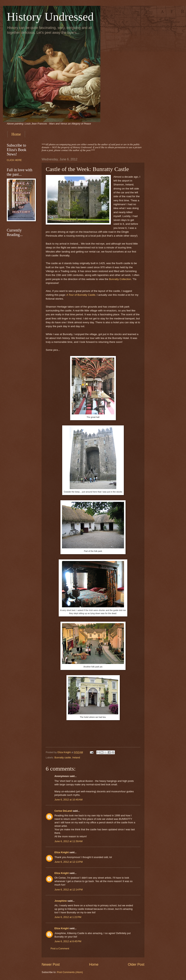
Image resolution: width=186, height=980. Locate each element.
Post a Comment (60, 948)
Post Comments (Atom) (70, 972)
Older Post (136, 964)
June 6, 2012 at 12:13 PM (69, 862)
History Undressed (50, 17)
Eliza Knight (62, 852)
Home (16, 134)
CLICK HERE (14, 160)
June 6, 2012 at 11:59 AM (68, 841)
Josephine (61, 901)
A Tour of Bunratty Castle (81, 295)
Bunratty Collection (120, 279)
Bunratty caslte (63, 757)
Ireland (76, 757)
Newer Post (51, 964)
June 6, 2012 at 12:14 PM (69, 890)
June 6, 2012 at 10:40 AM (68, 800)
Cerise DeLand (63, 811)
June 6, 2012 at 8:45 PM (68, 941)
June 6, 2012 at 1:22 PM (68, 917)
